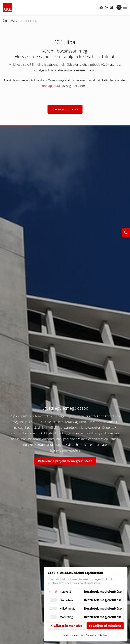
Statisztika (66, 600)
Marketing (66, 617)
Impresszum (78, 635)
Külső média (68, 609)
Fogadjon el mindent (105, 626)
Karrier (66, 635)
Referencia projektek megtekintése (65, 461)
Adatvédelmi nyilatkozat (97, 635)
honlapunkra (51, 86)
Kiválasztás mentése (66, 626)
